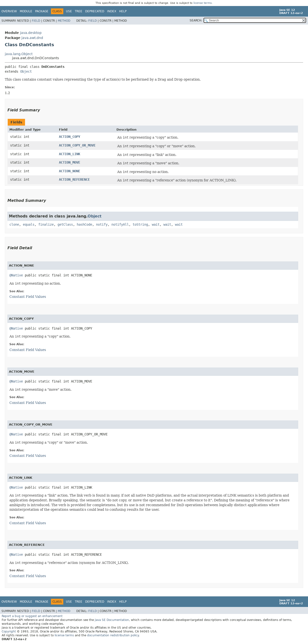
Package (42, 11)
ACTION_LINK (70, 154)
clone (14, 224)
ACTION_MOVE (70, 162)
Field (36, 21)
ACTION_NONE (70, 171)
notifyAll (120, 224)
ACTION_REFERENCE (74, 179)
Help (123, 11)
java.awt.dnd (32, 38)
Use (69, 11)
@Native (16, 275)
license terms (203, 3)
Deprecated (95, 11)
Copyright (9, 631)
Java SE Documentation (112, 620)
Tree (79, 11)
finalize (46, 224)
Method (64, 21)
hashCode (84, 224)
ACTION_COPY (70, 137)
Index (112, 11)
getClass (65, 224)
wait (156, 224)
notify (102, 224)
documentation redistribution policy (113, 635)
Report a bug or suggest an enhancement (32, 616)
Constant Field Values (28, 297)
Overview (9, 11)
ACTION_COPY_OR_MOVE (77, 145)
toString (140, 224)
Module (26, 11)
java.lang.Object (19, 54)
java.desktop (31, 33)
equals (29, 224)
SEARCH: (196, 20)
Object (26, 71)
